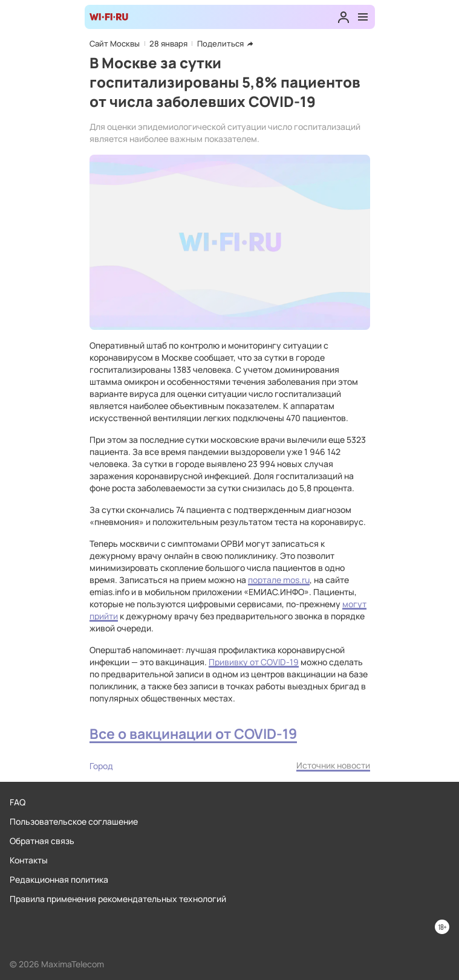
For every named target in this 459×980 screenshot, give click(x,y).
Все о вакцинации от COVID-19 (193, 734)
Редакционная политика (59, 879)
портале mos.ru (279, 580)
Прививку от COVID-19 (254, 662)
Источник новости (333, 765)
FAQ (18, 802)
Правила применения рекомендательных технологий (118, 899)
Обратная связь (42, 841)
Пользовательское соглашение (74, 821)
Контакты (29, 860)
